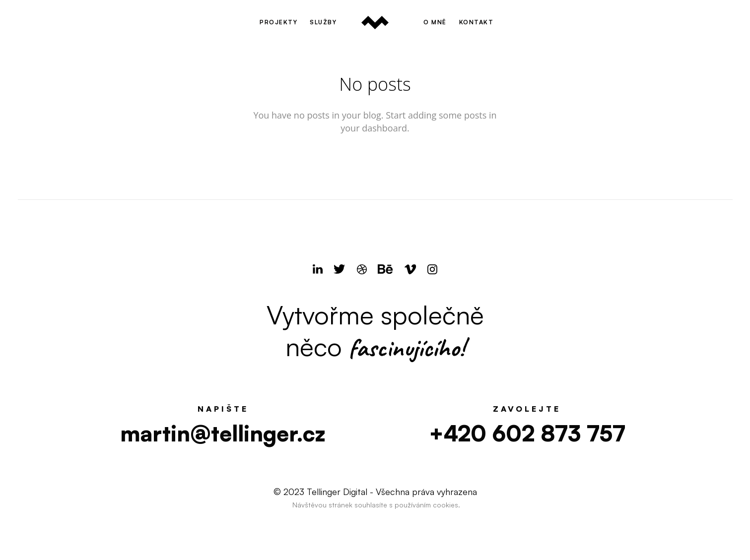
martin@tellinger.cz (223, 433)
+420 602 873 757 (527, 433)
